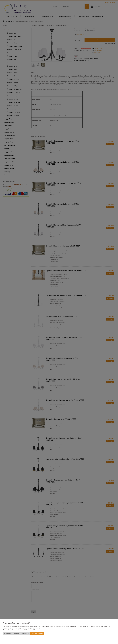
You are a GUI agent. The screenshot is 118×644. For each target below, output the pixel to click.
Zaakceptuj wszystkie (37, 634)
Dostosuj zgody (25, 634)
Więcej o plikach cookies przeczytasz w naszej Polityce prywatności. (19, 630)
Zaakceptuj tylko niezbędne (11, 634)
